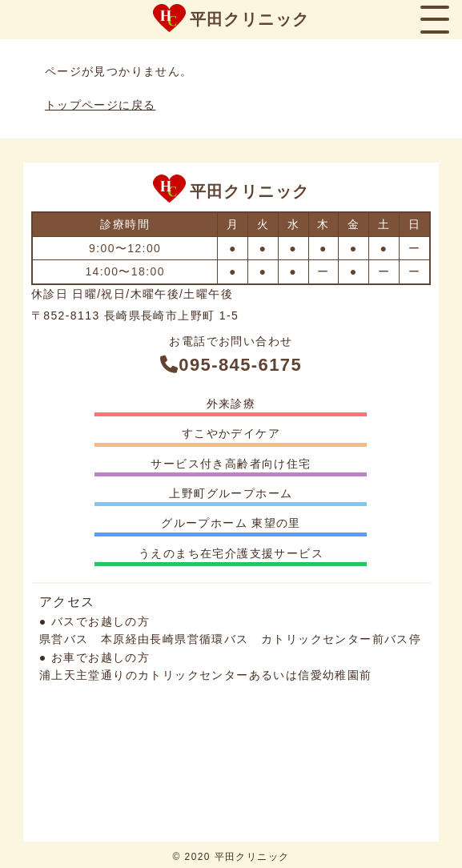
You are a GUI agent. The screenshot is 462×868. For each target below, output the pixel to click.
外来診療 (231, 404)
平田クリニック (250, 19)
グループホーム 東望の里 (231, 523)
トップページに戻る (100, 105)
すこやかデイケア (231, 433)
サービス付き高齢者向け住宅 (231, 464)
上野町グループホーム (231, 493)
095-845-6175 (231, 365)
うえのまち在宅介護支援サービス (231, 553)
